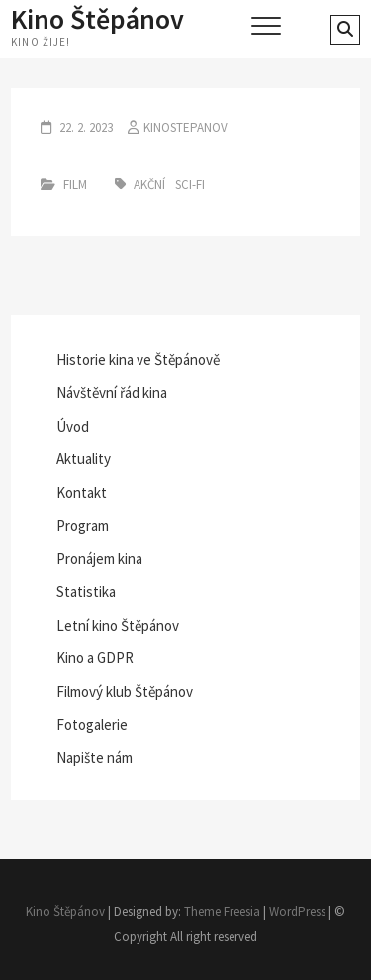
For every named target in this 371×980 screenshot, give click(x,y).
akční (149, 185)
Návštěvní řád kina (112, 392)
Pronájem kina (99, 559)
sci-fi (190, 185)
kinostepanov (185, 127)
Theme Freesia (222, 911)
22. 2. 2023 (85, 127)
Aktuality (84, 459)
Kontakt (82, 492)
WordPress (297, 911)
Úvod (73, 426)
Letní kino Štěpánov (118, 625)
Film (75, 185)
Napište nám (94, 758)
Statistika (86, 591)
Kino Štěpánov (97, 19)
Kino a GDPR (95, 658)
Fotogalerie (92, 724)
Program (83, 525)
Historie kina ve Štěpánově (138, 360)
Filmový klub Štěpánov (125, 691)
